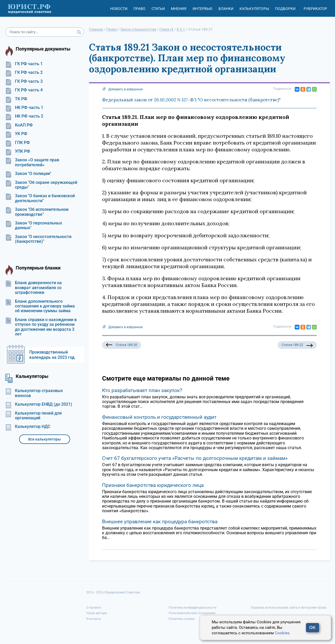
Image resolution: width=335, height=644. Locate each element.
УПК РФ (18, 151)
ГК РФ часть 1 (24, 64)
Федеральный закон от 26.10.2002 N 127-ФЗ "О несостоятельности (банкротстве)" (191, 100)
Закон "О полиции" (28, 174)
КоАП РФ (19, 125)
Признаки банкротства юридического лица (153, 485)
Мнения (179, 9)
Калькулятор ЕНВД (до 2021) (39, 404)
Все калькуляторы (44, 439)
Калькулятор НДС (28, 427)
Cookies (282, 633)
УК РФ (16, 134)
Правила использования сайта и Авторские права (289, 608)
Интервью (203, 9)
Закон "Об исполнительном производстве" (37, 212)
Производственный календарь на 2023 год (52, 355)
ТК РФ (16, 99)
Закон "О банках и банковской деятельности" (40, 198)
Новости (119, 9)
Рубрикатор (315, 9)
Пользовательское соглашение (192, 613)
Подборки (285, 9)
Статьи (158, 9)
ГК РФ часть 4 (24, 90)
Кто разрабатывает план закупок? (142, 390)
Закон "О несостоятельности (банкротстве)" (38, 239)
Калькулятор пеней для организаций (33, 416)
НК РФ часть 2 (24, 116)
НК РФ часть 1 (24, 108)
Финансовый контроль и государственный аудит (159, 417)
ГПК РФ (18, 143)
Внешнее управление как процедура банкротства (160, 522)
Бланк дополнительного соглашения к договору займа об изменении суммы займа (40, 306)
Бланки (226, 9)
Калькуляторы (254, 9)
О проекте (94, 608)
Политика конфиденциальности (192, 608)
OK (312, 628)
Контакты (94, 619)
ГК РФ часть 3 (24, 81)
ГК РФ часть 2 (24, 73)
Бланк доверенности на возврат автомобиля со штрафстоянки (33, 288)
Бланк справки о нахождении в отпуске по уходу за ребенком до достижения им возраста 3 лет (41, 327)
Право (139, 9)
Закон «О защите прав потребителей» (32, 162)
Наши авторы (97, 613)
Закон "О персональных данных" (34, 225)
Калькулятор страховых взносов (34, 393)
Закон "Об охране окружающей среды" (41, 185)
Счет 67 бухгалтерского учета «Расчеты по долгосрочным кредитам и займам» (195, 458)
